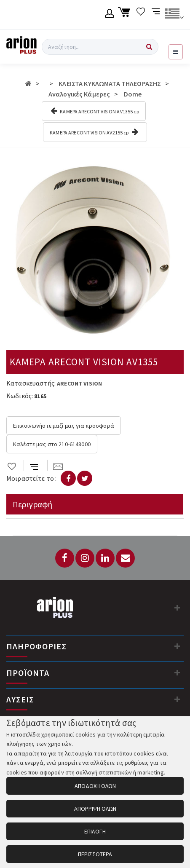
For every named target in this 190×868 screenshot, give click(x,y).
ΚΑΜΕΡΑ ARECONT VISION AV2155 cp (94, 132)
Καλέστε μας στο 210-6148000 (52, 444)
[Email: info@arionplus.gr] (125, 558)
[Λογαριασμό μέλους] (110, 15)
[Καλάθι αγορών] (125, 15)
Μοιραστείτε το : (31, 478)
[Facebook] (65, 558)
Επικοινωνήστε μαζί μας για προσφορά (64, 426)
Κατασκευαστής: (31, 383)
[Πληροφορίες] (177, 646)
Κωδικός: (20, 396)
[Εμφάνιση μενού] (176, 52)
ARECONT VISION (79, 383)
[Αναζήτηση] (149, 47)
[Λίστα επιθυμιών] (141, 15)
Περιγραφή (32, 504)
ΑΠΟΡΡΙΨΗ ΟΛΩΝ (95, 809)
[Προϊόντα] (177, 672)
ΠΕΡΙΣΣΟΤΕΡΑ (95, 854)
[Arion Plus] (21, 47)
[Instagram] (85, 558)
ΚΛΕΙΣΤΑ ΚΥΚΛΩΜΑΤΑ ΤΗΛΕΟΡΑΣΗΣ (110, 83)
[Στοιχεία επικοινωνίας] (177, 608)
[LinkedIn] (105, 558)
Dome (133, 94)
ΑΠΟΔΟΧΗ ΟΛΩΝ (95, 786)
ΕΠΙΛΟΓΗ (95, 831)
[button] (176, 168)
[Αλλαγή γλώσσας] (174, 15)
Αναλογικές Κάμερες (79, 94)
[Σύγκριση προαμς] (157, 15)
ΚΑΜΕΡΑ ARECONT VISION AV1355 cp (95, 111)
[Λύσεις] (177, 699)
